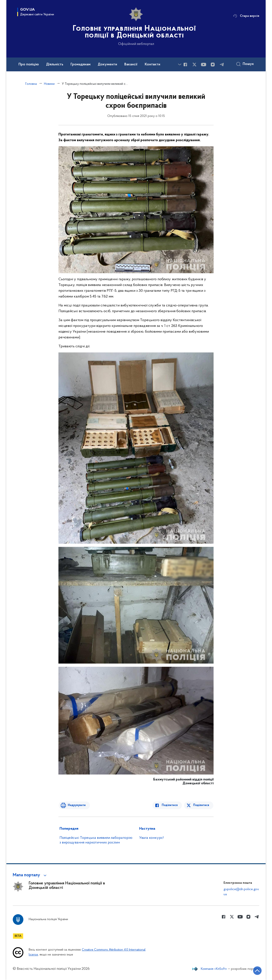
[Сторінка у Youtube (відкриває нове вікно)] (204, 65)
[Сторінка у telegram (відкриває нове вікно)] (222, 65)
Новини (49, 84)
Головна (31, 84)
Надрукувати (76, 805)
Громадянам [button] (81, 65)
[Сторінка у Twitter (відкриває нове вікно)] (194, 65)
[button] (30, 875)
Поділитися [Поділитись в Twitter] (201, 805)
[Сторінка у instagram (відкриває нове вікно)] (213, 65)
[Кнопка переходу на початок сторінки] (256, 970)
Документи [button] (107, 65)
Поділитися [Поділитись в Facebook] (171, 805)
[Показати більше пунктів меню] (180, 64)
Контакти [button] (152, 65)
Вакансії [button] (131, 65)
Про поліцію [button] (29, 65)
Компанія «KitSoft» (214, 969)
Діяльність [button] (55, 65)
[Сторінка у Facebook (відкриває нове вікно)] (185, 65)
